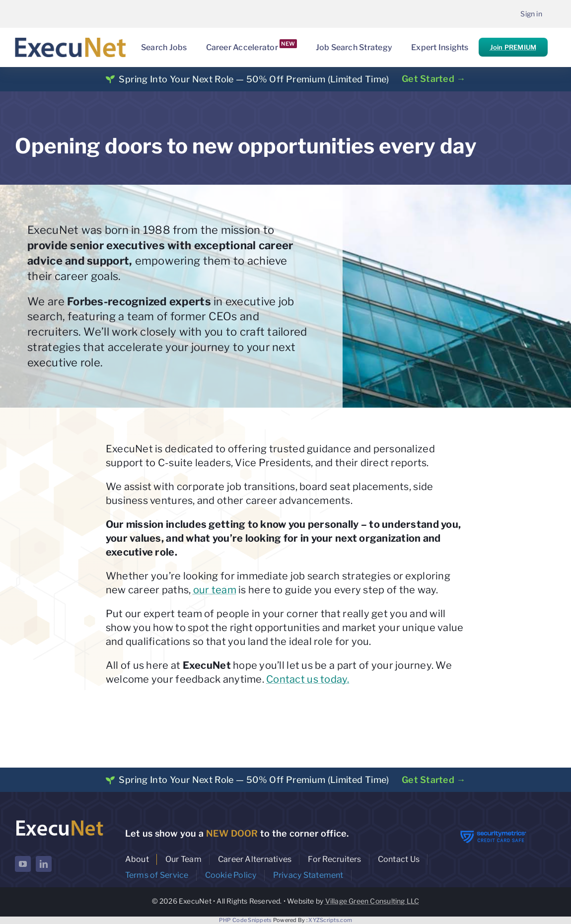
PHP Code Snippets (246, 920)
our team (215, 590)
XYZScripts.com (330, 920)
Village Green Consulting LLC (372, 901)
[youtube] (23, 864)
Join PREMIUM (513, 47)
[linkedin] (44, 864)
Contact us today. (308, 679)
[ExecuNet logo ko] (59, 821)
